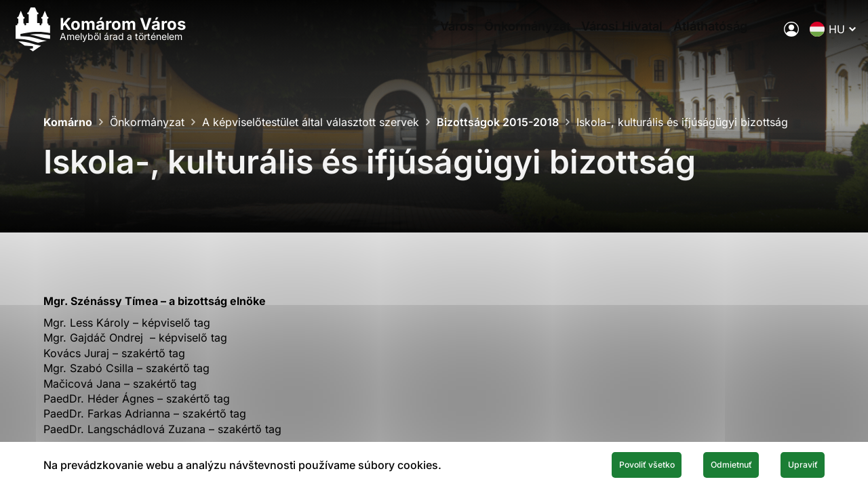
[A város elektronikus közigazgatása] (760, 37)
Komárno (68, 122)
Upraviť (792, 463)
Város (413, 38)
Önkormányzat (493, 38)
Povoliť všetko (585, 463)
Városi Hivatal (597, 38)
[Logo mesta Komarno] (130, 38)
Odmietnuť (697, 463)
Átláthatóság (695, 38)
